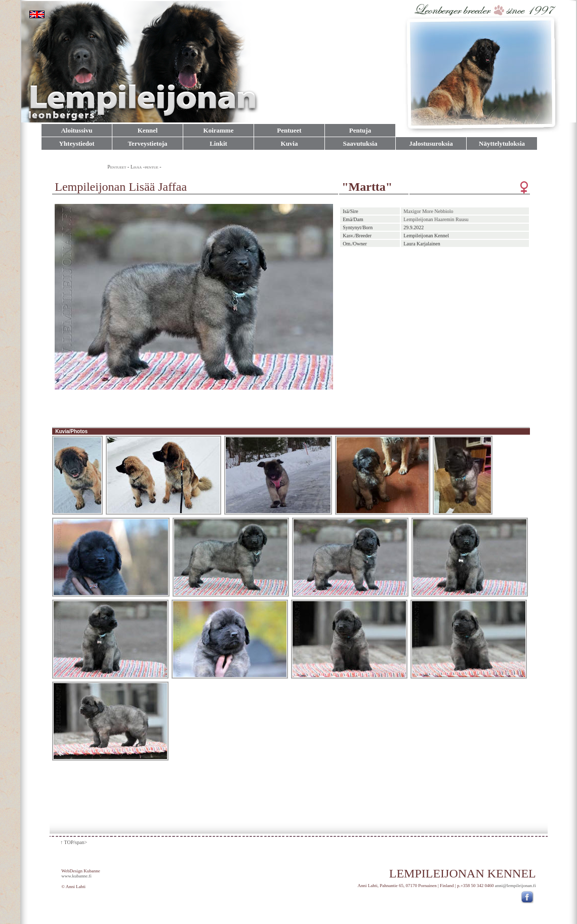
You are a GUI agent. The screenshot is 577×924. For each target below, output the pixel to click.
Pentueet (117, 167)
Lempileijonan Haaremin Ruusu (436, 219)
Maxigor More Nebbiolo (428, 211)
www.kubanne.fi (76, 876)
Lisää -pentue (145, 167)
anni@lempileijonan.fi (516, 886)
